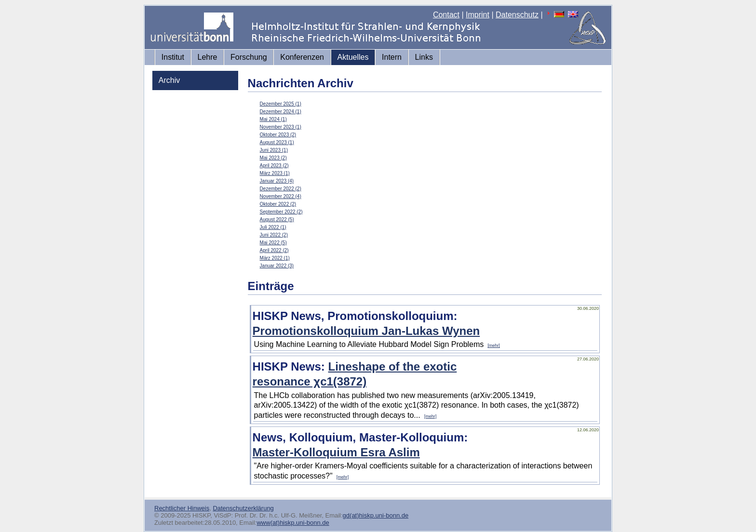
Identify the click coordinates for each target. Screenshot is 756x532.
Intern (392, 57)
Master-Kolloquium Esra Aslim (336, 452)
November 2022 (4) (281, 196)
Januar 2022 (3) (277, 266)
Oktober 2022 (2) (278, 204)
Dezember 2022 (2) (281, 189)
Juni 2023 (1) (274, 150)
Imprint (478, 15)
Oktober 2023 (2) (278, 135)
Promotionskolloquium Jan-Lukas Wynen (366, 331)
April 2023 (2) (274, 166)
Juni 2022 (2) (274, 235)
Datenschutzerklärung (243, 508)
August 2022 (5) (277, 219)
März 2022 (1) (275, 258)
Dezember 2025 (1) (281, 104)
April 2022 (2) (274, 250)
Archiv (169, 80)
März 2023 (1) (275, 173)
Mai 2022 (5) (273, 243)
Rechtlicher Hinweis (182, 508)
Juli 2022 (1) (273, 227)
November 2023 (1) (281, 127)
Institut (173, 57)
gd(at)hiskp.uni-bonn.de (376, 515)
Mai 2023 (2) (273, 158)
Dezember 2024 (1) (281, 112)
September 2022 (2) (281, 212)
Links (424, 57)
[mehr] (494, 346)
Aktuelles (353, 57)
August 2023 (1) (277, 142)
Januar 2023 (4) (277, 181)
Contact (446, 15)
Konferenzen (302, 57)
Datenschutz (517, 15)
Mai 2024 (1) (273, 119)
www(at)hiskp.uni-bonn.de (293, 523)
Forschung (249, 57)
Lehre (208, 57)
